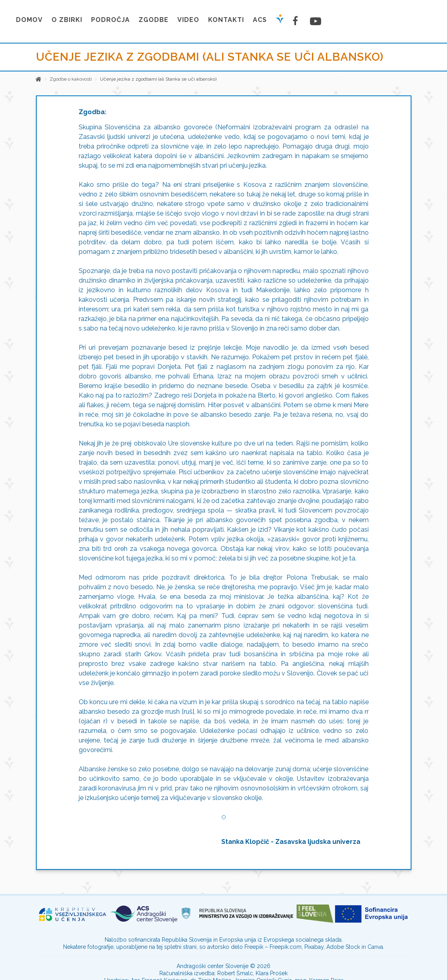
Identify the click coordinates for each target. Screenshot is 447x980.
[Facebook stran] (297, 21)
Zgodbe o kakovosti (71, 79)
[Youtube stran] (314, 21)
